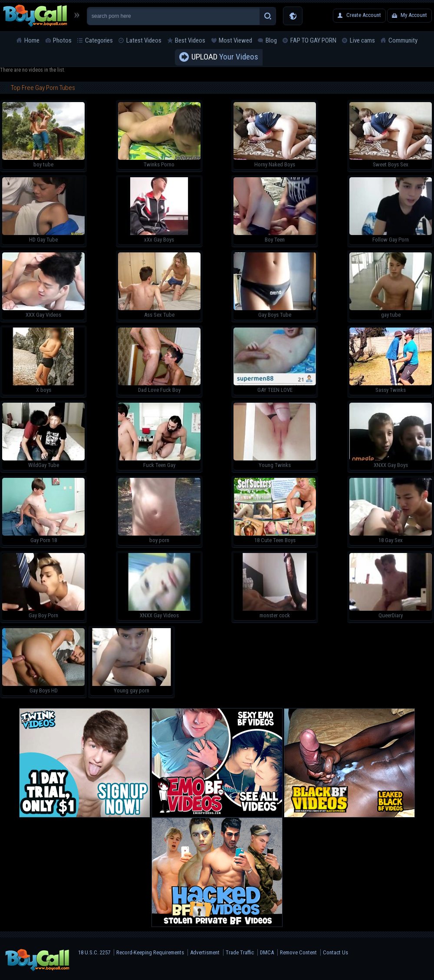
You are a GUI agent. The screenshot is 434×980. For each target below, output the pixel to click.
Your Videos (225, 57)
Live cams (362, 40)
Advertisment (205, 952)
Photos (62, 40)
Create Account (364, 15)
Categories (99, 40)
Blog (271, 40)
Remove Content (298, 952)
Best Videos (190, 40)
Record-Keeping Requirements (150, 952)
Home (32, 40)
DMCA (267, 952)
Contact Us (335, 952)
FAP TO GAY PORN (313, 40)
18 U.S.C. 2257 (94, 952)
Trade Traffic (240, 952)
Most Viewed (235, 40)
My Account (414, 15)
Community (403, 40)
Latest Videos (144, 40)
